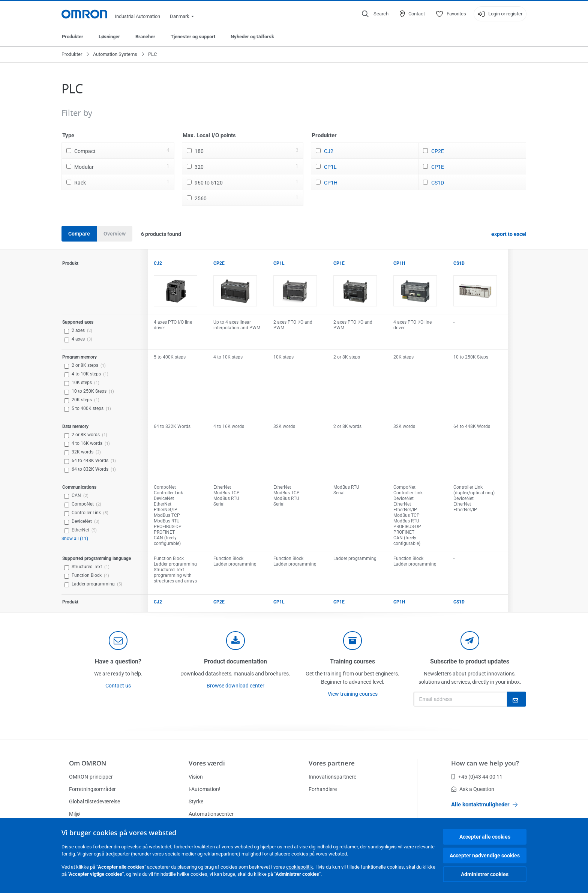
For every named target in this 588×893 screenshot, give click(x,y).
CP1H (331, 183)
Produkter (73, 37)
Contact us (118, 686)
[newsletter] (470, 641)
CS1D (438, 183)
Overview (115, 234)
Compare (79, 234)
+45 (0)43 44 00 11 (477, 777)
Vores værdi (207, 763)
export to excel (509, 234)
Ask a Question (473, 789)
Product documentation (235, 661)
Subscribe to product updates (470, 661)
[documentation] (235, 641)
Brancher (145, 37)
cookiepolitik (300, 867)
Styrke (196, 801)
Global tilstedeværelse (94, 801)
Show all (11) (75, 539)
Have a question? (118, 661)
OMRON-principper (91, 777)
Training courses (352, 661)
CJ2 (329, 151)
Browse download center (235, 686)
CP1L (330, 167)
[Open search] (375, 14)
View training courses (353, 694)
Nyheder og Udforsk (252, 37)
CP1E (438, 167)
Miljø (74, 814)
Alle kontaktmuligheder (484, 804)
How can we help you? (485, 763)
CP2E (438, 151)
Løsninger (109, 37)
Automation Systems (115, 54)
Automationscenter (211, 814)
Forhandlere (323, 789)
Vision (196, 777)
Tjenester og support (193, 37)
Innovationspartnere (332, 777)
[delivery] (352, 641)
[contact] (118, 641)
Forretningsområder (92, 789)
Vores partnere (332, 763)
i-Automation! (205, 789)
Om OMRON (88, 763)
